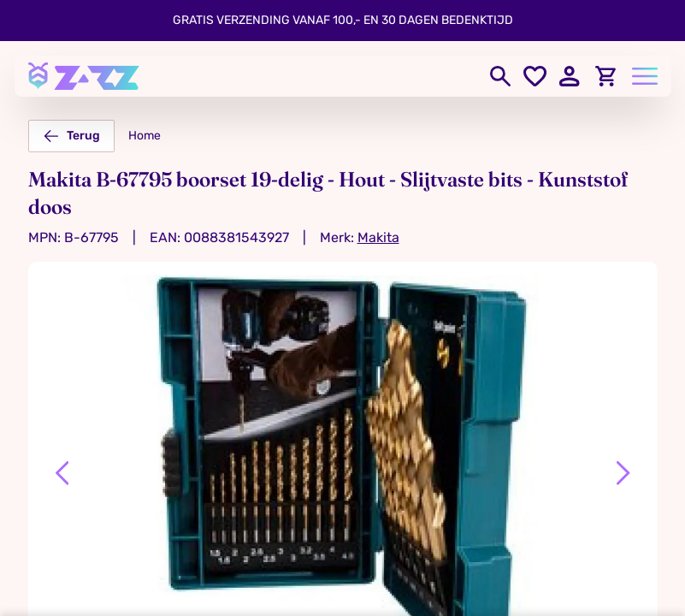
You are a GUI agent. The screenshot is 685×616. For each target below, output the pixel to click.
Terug (71, 136)
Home (145, 136)
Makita (378, 237)
